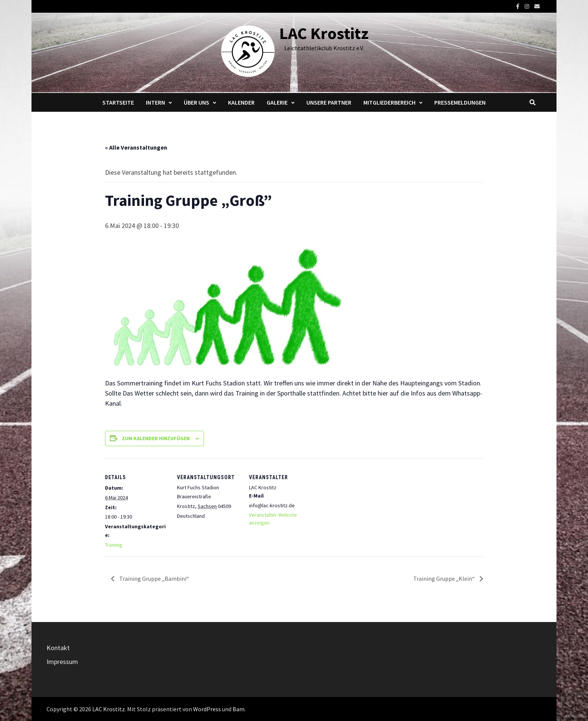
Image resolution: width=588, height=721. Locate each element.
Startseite (118, 102)
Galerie (277, 102)
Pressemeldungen (460, 102)
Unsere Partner (329, 102)
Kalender (241, 102)
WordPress (207, 709)
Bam (238, 709)
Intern (155, 102)
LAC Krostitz (324, 33)
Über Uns (196, 102)
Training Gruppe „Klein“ (445, 579)
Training (114, 545)
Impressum (62, 662)
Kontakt (58, 648)
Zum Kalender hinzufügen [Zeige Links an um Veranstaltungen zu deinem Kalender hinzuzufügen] (156, 438)
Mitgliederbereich (389, 102)
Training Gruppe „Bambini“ (154, 579)
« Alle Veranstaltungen (136, 147)
